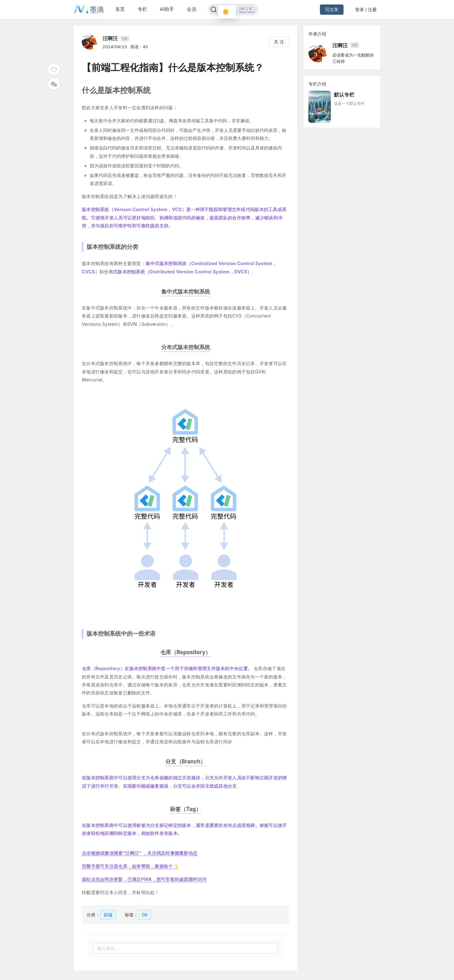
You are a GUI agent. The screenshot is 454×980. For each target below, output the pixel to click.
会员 (192, 9)
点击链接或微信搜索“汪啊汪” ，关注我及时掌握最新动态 (140, 853)
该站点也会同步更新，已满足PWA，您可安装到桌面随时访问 (144, 879)
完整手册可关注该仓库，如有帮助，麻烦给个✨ (130, 866)
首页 (120, 9)
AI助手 (167, 9)
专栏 (142, 9)
